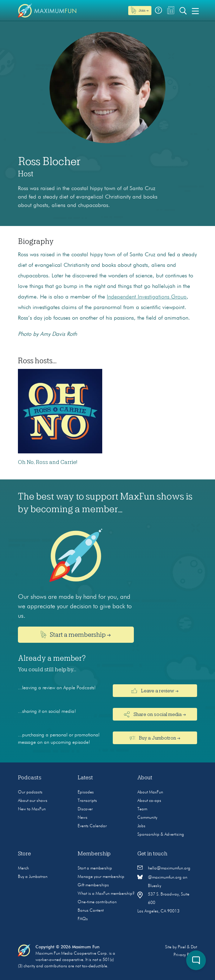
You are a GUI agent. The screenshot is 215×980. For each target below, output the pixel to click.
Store (24, 854)
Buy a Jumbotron (33, 877)
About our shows (33, 801)
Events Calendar (92, 826)
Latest (85, 778)
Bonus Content (91, 911)
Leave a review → (155, 691)
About (145, 778)
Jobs (141, 826)
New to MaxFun (32, 809)
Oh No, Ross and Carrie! (48, 462)
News (83, 818)
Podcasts (30, 778)
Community (147, 818)
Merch (23, 868)
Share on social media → (155, 714)
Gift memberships (93, 885)
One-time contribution (97, 902)
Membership (94, 854)
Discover (85, 809)
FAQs (83, 919)
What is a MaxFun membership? (106, 894)
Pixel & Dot (187, 947)
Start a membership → (76, 635)
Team (142, 809)
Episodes (86, 792)
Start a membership (95, 868)
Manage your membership (101, 877)
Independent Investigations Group (147, 297)
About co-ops (149, 801)
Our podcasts (30, 792)
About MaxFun (150, 792)
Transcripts (87, 801)
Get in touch (152, 854)
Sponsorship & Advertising (161, 835)
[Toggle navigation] (195, 11)
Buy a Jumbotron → (155, 738)
